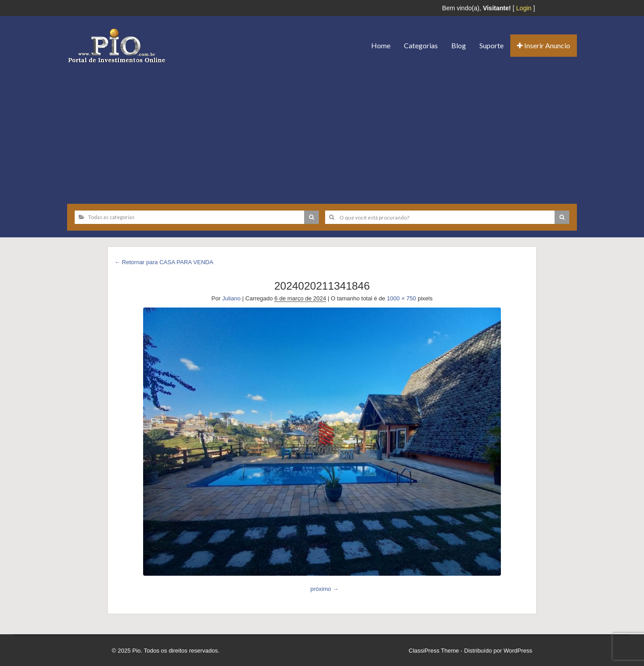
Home (381, 45)
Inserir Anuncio (544, 45)
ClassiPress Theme (434, 651)
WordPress (518, 651)
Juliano (231, 298)
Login (524, 8)
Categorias (421, 45)
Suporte (491, 45)
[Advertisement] (322, 130)
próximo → (324, 589)
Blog (459, 45)
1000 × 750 (401, 298)
